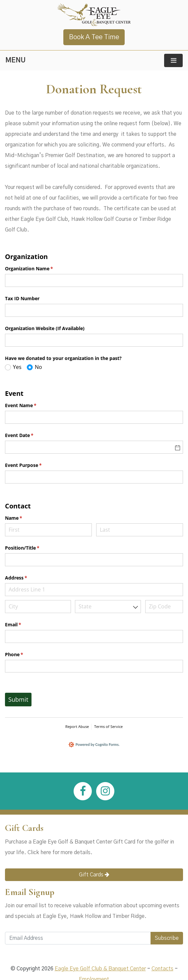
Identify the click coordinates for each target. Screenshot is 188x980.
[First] (48, 530)
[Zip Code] (164, 607)
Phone (24, 655)
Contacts (162, 970)
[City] (38, 607)
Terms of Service (108, 726)
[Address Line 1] (94, 590)
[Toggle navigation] (173, 60)
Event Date (29, 435)
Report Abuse (77, 726)
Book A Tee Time (94, 37)
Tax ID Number (22, 298)
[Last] (140, 530)
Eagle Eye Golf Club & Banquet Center (100, 970)
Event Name (30, 405)
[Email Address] (78, 940)
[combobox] (108, 607)
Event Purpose (33, 465)
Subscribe (167, 940)
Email (23, 625)
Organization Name (39, 269)
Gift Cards (94, 876)
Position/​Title (32, 548)
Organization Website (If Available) (45, 328)
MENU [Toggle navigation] (15, 60)
